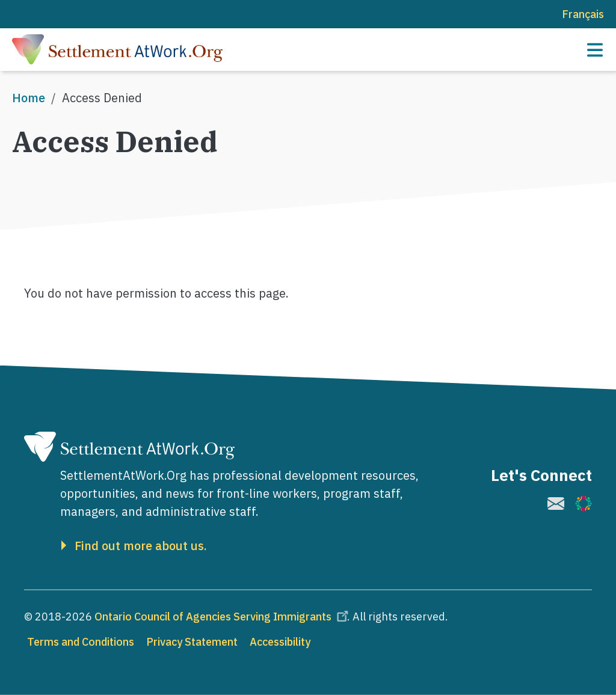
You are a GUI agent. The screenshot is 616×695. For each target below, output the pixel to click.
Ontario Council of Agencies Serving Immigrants (223, 617)
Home (29, 98)
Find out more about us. (141, 546)
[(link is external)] (556, 504)
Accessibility (280, 642)
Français (583, 14)
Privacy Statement (192, 642)
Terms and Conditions (81, 642)
